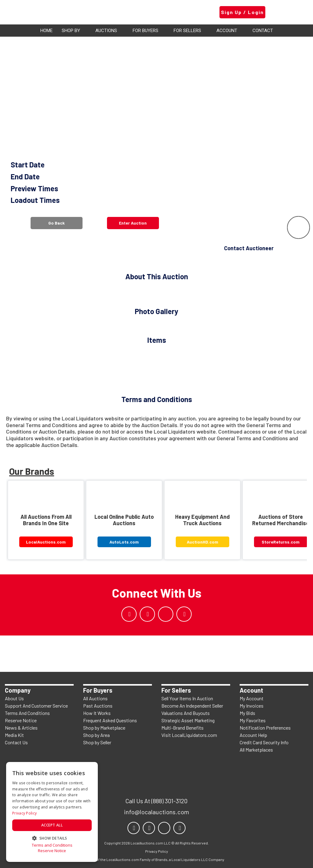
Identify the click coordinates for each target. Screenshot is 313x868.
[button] (52, 838)
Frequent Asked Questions (110, 720)
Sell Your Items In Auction (187, 698)
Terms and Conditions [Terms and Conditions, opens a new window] (52, 845)
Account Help (253, 735)
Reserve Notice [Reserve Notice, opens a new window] (52, 851)
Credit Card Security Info (264, 742)
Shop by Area (96, 735)
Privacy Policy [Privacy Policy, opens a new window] (24, 813)
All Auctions (95, 698)
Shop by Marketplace (104, 728)
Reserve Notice (21, 720)
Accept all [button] (52, 825)
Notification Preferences (265, 728)
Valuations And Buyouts (186, 713)
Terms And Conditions (27, 713)
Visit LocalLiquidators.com (189, 735)
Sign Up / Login (242, 12)
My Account (252, 698)
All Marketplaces (256, 750)
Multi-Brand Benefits (182, 728)
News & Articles (21, 728)
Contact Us (16, 742)
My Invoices (252, 706)
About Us (14, 698)
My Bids (247, 713)
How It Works (97, 713)
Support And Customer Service (36, 706)
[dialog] (52, 812)
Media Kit (14, 735)
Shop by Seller (97, 742)
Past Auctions (98, 706)
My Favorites (253, 720)
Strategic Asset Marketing (188, 720)
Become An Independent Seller (192, 706)
